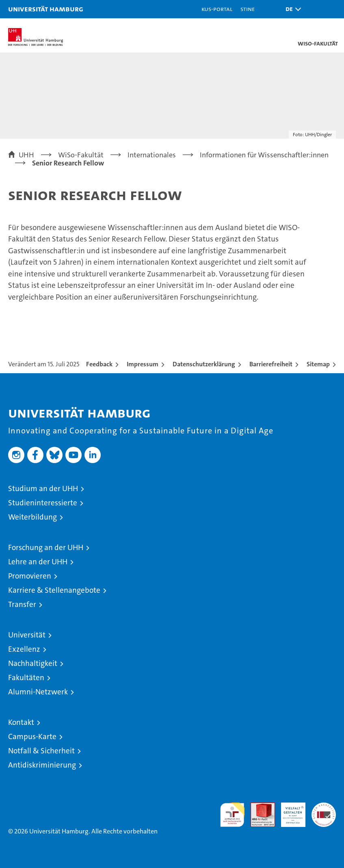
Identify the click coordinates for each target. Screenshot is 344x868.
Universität (27, 635)
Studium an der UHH (43, 488)
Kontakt (21, 722)
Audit (258, 807)
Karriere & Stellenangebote (54, 590)
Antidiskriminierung (42, 765)
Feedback (99, 364)
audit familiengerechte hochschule (232, 815)
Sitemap (318, 364)
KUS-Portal (217, 9)
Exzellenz (24, 649)
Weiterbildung (32, 517)
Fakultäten (26, 678)
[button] (291, 9)
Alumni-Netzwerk (38, 692)
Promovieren (30, 576)
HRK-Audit (289, 811)
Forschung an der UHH (46, 547)
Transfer (22, 604)
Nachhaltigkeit (33, 663)
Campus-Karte (32, 736)
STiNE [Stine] (248, 9)
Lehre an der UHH (38, 562)
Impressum (143, 364)
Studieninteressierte (43, 503)
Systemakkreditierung (324, 807)
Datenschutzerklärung (204, 364)
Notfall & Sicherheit (41, 751)
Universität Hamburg (46, 9)
